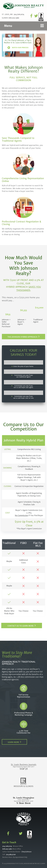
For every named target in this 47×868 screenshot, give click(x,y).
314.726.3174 (19, 14)
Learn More (13, 742)
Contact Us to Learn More (21, 626)
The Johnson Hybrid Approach (22, 337)
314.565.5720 (11, 854)
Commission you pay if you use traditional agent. (24, 376)
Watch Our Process (20, 47)
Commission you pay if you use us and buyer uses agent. (23, 387)
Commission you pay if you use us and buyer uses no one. (24, 397)
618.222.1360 (14, 18)
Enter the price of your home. (23, 366)
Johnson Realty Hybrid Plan (24, 440)
